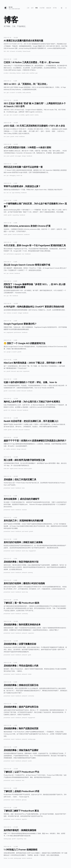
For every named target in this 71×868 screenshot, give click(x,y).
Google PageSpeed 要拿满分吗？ (20, 324)
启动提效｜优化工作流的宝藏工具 (20, 479)
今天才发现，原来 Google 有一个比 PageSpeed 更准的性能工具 (35, 245)
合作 (32, 8)
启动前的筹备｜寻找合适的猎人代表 (21, 666)
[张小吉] (12, 8)
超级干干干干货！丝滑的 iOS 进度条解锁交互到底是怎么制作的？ (35, 441)
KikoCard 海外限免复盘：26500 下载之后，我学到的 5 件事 (33, 363)
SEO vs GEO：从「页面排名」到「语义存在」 (26, 84)
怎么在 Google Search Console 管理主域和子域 (27, 265)
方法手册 (42, 8)
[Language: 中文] (62, 8)
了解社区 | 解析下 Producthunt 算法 (21, 811)
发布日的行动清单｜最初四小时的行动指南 (24, 583)
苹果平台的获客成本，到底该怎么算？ (22, 186)
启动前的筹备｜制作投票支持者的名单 (22, 625)
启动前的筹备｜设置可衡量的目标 (20, 644)
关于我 (55, 8)
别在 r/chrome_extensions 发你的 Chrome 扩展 (27, 226)
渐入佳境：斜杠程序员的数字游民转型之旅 (24, 460)
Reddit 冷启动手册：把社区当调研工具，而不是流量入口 (31, 421)
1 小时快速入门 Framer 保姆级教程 (20, 850)
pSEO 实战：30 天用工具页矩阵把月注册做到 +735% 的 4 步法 (34, 126)
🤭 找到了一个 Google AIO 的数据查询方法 (24, 343)
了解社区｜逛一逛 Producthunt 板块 (21, 603)
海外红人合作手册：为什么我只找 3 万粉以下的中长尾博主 (32, 402)
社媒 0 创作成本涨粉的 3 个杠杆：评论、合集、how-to (30, 382)
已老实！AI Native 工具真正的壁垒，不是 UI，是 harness (32, 62)
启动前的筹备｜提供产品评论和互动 (21, 707)
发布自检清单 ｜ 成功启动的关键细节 (21, 499)
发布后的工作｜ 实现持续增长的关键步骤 (23, 521)
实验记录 (49, 8)
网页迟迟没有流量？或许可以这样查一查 (23, 167)
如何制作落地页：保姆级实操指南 (20, 830)
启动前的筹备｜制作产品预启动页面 (21, 728)
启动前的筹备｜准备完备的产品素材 (21, 750)
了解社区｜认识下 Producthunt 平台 (21, 772)
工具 (28, 8)
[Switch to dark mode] (66, 8)
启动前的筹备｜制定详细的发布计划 (21, 562)
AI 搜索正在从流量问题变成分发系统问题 (23, 41)
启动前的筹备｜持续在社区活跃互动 (21, 685)
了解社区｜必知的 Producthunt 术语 (21, 791)
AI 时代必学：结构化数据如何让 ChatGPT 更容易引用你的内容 (34, 307)
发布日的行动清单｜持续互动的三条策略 (23, 542)
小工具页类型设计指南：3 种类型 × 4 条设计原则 (27, 147)
